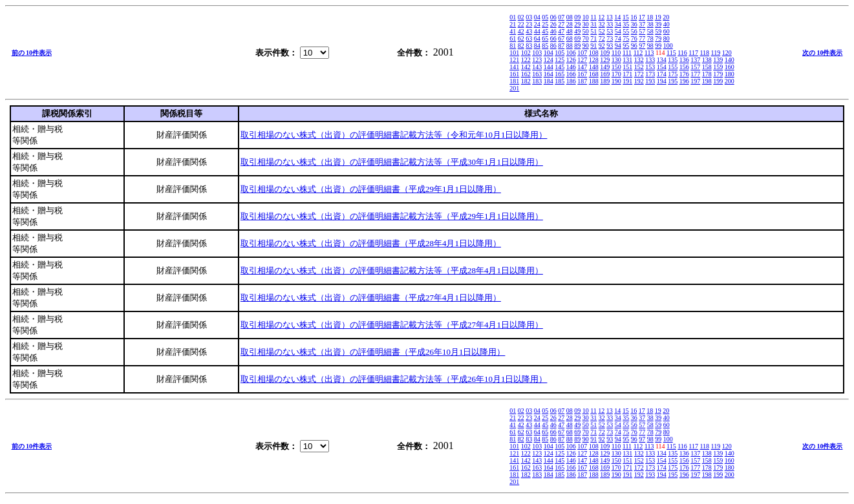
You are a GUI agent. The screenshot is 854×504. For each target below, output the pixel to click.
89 (577, 46)
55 (626, 31)
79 (658, 38)
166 (571, 74)
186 (571, 81)
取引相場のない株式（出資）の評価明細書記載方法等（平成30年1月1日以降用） (392, 162)
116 (682, 53)
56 (634, 31)
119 (716, 53)
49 (577, 31)
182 (526, 81)
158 (707, 67)
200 (730, 81)
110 (616, 53)
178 (707, 74)
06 (553, 17)
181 (514, 81)
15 (626, 17)
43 (529, 31)
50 (586, 31)
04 (537, 17)
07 (561, 17)
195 (673, 81)
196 (684, 81)
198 (707, 81)
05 (545, 17)
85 (545, 46)
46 (553, 31)
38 (650, 24)
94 (618, 46)
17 (642, 17)
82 (521, 46)
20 (666, 17)
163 (537, 74)
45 (545, 31)
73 (610, 38)
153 (650, 67)
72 (602, 38)
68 (570, 38)
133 (650, 60)
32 (602, 24)
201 (514, 88)
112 (638, 53)
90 (586, 46)
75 (626, 38)
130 (616, 60)
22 (521, 24)
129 (605, 60)
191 (627, 81)
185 (560, 81)
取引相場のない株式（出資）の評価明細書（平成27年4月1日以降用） (371, 298)
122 (526, 60)
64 (537, 38)
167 (582, 74)
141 (514, 67)
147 (582, 67)
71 (593, 38)
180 (730, 74)
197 (695, 81)
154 (662, 67)
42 (521, 31)
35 (626, 24)
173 (650, 74)
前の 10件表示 (32, 53)
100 (668, 46)
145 (560, 67)
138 (707, 60)
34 (618, 24)
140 (730, 60)
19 (658, 17)
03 (529, 17)
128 (594, 60)
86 (553, 46)
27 (561, 24)
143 (537, 67)
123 (537, 60)
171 (627, 74)
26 (553, 24)
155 (673, 67)
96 (634, 46)
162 (526, 74)
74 (618, 38)
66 (553, 38)
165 (560, 74)
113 (649, 53)
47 (561, 31)
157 (695, 67)
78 (650, 38)
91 (593, 46)
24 (537, 24)
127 (582, 60)
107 (582, 53)
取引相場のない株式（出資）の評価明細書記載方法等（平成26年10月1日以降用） (394, 379)
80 (667, 38)
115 (671, 53)
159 (718, 67)
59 (658, 31)
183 (537, 81)
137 (695, 60)
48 (570, 31)
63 (529, 38)
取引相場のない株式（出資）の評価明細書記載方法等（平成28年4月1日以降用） (392, 270)
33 (610, 24)
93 (610, 46)
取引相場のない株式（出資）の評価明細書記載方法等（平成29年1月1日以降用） (392, 216)
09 (577, 17)
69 (577, 38)
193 (650, 81)
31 (593, 24)
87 (561, 46)
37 (642, 24)
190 (616, 81)
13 (610, 17)
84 (537, 46)
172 (639, 74)
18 (650, 17)
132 (639, 60)
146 (571, 67)
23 (529, 24)
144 (549, 67)
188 (594, 81)
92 (602, 46)
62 (521, 38)
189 (605, 81)
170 (616, 74)
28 (570, 24)
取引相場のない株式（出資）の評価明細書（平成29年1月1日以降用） (371, 189)
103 (537, 53)
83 (529, 46)
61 (513, 38)
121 (514, 60)
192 (639, 81)
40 (667, 24)
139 (718, 60)
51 (593, 31)
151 (627, 67)
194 (662, 81)
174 (662, 74)
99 (658, 46)
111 (627, 53)
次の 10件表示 (823, 53)
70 (586, 38)
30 (586, 24)
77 (642, 38)
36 (634, 24)
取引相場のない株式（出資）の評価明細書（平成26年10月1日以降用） (373, 352)
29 (577, 24)
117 (693, 53)
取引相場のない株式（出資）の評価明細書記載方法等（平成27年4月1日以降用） (392, 325)
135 (673, 60)
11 (593, 17)
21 (513, 24)
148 (594, 67)
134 (662, 60)
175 (673, 74)
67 (561, 38)
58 (650, 31)
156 (684, 67)
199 (718, 81)
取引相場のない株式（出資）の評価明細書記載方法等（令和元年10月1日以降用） (394, 135)
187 (582, 81)
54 (618, 31)
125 (560, 60)
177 (695, 74)
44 (537, 31)
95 (626, 46)
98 (650, 46)
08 (570, 17)
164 (549, 74)
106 (571, 53)
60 (667, 31)
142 (526, 67)
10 (586, 17)
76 (634, 38)
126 (571, 60)
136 (684, 60)
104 (549, 53)
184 (549, 81)
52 (602, 31)
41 (513, 31)
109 (605, 53)
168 (594, 74)
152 (639, 67)
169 (605, 74)
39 (658, 24)
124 (549, 60)
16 (634, 17)
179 (718, 74)
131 (627, 60)
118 (704, 53)
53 (610, 31)
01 (513, 17)
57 (642, 31)
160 (730, 67)
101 (514, 53)
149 (605, 67)
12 (601, 17)
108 (594, 53)
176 (684, 74)
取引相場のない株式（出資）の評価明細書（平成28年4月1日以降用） (371, 243)
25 (545, 24)
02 (521, 17)
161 (514, 74)
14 (617, 17)
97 (642, 46)
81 (513, 46)
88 (570, 46)
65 (545, 38)
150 (616, 67)
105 (560, 53)
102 (526, 53)
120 (727, 53)
